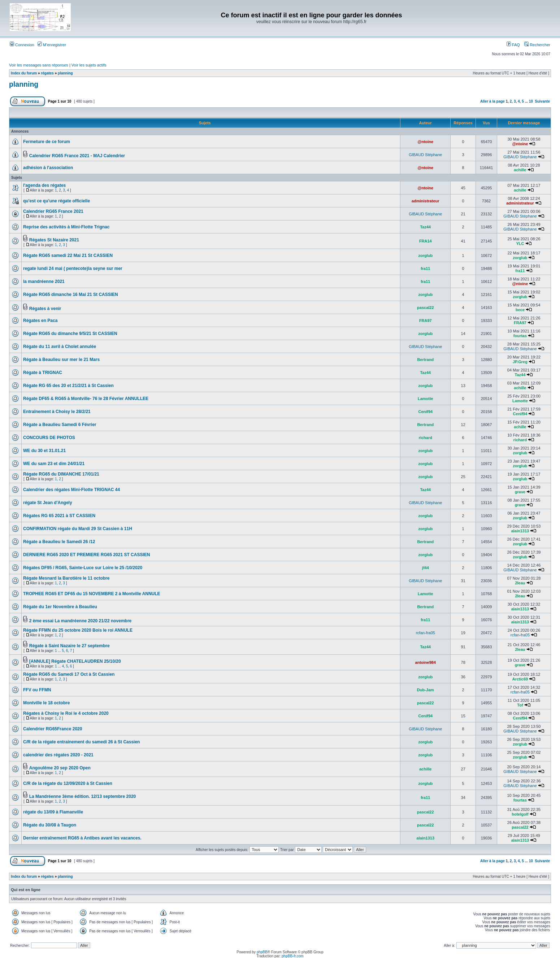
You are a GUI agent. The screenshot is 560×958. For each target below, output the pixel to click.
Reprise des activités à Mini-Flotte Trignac (66, 227)
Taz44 (425, 227)
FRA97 (426, 321)
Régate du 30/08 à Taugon (50, 825)
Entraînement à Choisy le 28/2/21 (57, 412)
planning (65, 73)
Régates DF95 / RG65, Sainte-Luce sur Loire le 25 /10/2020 (83, 568)
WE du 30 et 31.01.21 (44, 451)
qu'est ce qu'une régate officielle (57, 201)
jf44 (426, 568)
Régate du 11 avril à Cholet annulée (60, 347)
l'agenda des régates (44, 185)
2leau (520, 583)
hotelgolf (520, 814)
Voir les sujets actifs (89, 65)
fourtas (520, 336)
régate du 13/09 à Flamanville (53, 812)
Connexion (22, 45)
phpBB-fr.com (293, 956)
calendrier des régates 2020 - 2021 (58, 755)
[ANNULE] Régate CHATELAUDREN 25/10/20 (75, 661)
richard (426, 438)
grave (520, 492)
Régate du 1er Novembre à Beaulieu (60, 607)
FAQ (513, 45)
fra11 (425, 269)
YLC (520, 244)
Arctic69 (520, 679)
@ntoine (425, 142)
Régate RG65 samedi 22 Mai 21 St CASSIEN (68, 255)
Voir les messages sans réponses (39, 65)
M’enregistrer (52, 45)
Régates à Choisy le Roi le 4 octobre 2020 (66, 713)
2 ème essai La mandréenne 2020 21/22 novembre (81, 621)
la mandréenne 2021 (44, 282)
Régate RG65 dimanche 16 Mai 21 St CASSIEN (71, 295)
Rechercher (537, 45)
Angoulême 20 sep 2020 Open (60, 768)
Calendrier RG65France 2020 (53, 729)
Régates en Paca (40, 321)
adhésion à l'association (48, 168)
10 (531, 101)
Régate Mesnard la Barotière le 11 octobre (66, 578)
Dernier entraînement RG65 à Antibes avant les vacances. (82, 838)
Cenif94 (425, 412)
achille (520, 170)
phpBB (262, 952)
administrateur (425, 201)
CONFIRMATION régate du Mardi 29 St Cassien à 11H (78, 529)
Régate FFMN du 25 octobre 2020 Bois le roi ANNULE (78, 630)
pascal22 (425, 308)
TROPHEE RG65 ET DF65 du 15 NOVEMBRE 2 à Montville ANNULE (92, 594)
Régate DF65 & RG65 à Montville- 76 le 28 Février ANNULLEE (86, 399)
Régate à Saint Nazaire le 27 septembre (70, 646)
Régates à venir (45, 309)
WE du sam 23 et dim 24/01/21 (54, 464)
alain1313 (520, 531)
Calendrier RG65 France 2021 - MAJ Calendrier (77, 156)
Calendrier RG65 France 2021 (53, 211)
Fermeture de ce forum (47, 142)
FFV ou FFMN (37, 690)
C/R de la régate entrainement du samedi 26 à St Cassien (81, 742)
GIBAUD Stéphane (425, 155)
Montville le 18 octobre (46, 703)
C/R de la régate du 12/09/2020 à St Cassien (68, 783)
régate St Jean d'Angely (48, 503)
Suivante (542, 101)
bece (520, 310)
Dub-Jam (426, 690)
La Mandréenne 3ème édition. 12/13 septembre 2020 (83, 796)
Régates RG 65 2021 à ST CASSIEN (59, 516)
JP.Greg (520, 362)
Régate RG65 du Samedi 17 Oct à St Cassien (69, 674)
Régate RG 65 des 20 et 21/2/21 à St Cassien (68, 386)
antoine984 (426, 662)
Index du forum (24, 73)
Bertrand (425, 360)
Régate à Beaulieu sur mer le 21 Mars (61, 360)
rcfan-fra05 (426, 633)
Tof (520, 705)
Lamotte (426, 399)
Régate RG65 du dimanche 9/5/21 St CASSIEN (70, 334)
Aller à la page (492, 101)
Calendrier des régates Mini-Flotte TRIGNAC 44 (71, 490)
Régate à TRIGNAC (43, 373)
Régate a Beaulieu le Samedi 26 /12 (59, 542)
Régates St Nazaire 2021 (54, 240)
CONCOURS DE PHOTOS (49, 438)
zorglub (425, 255)
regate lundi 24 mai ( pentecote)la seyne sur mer (73, 269)
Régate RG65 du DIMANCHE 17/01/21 (61, 474)
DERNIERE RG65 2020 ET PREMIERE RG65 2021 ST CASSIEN (86, 555)
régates (47, 73)
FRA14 (426, 241)
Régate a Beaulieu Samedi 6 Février (60, 425)
